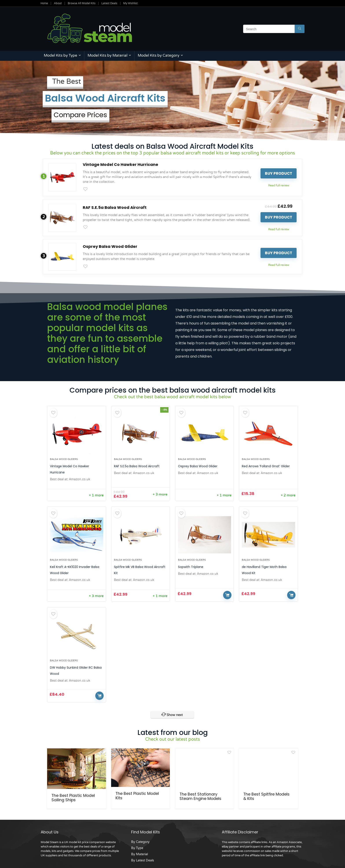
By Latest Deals (143, 858)
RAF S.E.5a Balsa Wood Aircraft (115, 207)
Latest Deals (109, 3)
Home (44, 3)
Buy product (279, 173)
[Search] (300, 29)
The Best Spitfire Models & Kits (266, 796)
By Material (139, 852)
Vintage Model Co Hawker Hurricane (120, 164)
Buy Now (227, 595)
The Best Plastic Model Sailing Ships (73, 796)
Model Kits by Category (159, 55)
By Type (137, 846)
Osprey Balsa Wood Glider (110, 246)
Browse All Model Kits (82, 3)
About (58, 3)
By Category (140, 840)
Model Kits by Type (61, 55)
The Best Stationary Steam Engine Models (200, 796)
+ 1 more (96, 495)
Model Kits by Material (107, 55)
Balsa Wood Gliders (64, 459)
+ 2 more (288, 495)
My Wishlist (130, 3)
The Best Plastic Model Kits (137, 796)
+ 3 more (160, 494)
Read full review (279, 185)
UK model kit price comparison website (90, 840)
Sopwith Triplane (191, 567)
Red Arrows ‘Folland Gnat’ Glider (266, 466)
